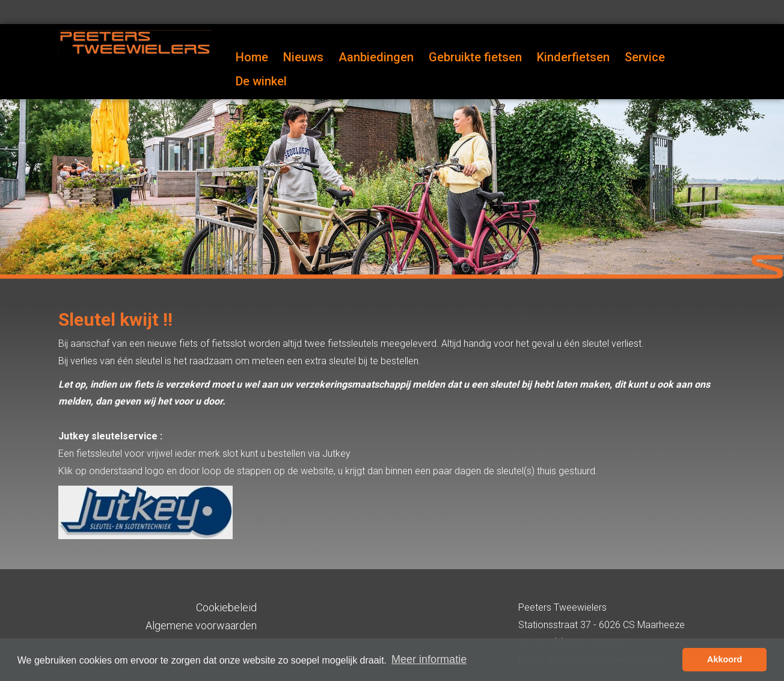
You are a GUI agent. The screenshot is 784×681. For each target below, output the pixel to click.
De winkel (261, 81)
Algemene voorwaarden (201, 625)
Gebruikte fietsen (475, 57)
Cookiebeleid (226, 607)
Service (645, 57)
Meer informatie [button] (429, 659)
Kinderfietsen (573, 57)
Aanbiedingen (376, 57)
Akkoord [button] (724, 659)
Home (252, 57)
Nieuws (303, 57)
